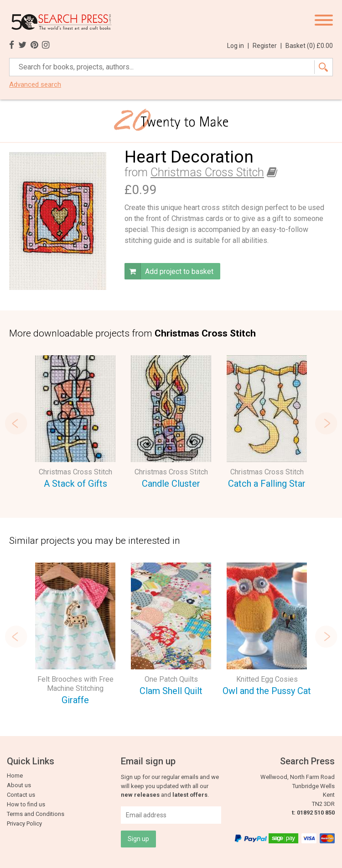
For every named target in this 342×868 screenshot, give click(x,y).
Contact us (21, 795)
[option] (75, 423)
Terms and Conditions (36, 814)
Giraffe (75, 700)
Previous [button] (16, 423)
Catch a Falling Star (267, 484)
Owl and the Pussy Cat (267, 691)
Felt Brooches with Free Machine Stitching (75, 684)
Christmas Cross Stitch (207, 172)
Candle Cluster (171, 484)
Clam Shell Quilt (171, 691)
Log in (238, 46)
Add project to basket (169, 271)
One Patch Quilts (171, 679)
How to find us (26, 804)
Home (15, 776)
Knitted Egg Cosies (267, 679)
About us (19, 785)
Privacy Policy (24, 823)
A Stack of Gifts (75, 484)
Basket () (309, 46)
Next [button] (326, 423)
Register (267, 46)
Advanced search (35, 85)
